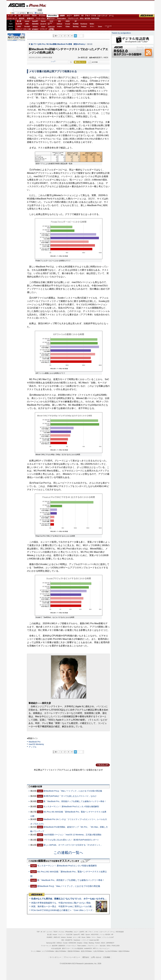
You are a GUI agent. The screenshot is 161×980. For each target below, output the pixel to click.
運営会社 (86, 957)
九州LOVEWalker (99, 951)
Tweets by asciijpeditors (121, 33)
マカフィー (19, 29)
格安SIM (22, 18)
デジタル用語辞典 (77, 948)
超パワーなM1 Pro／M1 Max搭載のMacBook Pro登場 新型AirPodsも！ (59, 44)
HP (76, 21)
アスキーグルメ (41, 18)
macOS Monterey (36, 744)
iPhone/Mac (36, 5)
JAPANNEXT (35, 29)
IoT (20, 16)
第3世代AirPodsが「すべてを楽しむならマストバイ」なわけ (70, 796)
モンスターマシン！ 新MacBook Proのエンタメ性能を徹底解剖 (71, 806)
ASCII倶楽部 (147, 16)
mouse (27, 21)
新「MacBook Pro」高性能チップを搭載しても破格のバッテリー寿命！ (75, 801)
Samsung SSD (51, 943)
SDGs (82, 18)
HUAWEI (76, 24)
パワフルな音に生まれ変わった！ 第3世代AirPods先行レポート (71, 840)
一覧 (70, 62)
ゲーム (111, 16)
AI (16, 16)
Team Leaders (82, 946)
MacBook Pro (35, 742)
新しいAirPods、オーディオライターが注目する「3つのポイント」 (73, 845)
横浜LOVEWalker (61, 951)
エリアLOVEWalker (48, 951)
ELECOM (19, 24)
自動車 (62, 16)
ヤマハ (92, 27)
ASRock (59, 24)
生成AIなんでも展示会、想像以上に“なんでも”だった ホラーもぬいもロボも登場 (70, 899)
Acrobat (27, 27)
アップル (33, 747)
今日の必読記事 (56, 948)
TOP (38, 932)
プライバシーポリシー (72, 957)
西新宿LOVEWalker (74, 951)
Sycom (43, 21)
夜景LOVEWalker (86, 951)
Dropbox (60, 26)
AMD (27, 24)
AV (82, 16)
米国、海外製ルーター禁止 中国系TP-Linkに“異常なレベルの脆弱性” (64, 906)
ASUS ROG (35, 24)
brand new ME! (94, 940)
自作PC (77, 16)
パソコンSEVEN (51, 21)
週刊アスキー (51, 18)
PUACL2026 (95, 18)
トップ (10, 16)
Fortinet (84, 27)
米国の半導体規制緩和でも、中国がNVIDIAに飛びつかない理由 (61, 903)
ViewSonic (84, 24)
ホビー (69, 16)
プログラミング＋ (93, 946)
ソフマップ (43, 29)
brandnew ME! (52, 29)
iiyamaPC (35, 21)
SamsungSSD (50, 24)
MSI (60, 21)
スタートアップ (102, 16)
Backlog (76, 27)
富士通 (19, 21)
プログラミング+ (73, 18)
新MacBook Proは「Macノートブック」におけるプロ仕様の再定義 (73, 791)
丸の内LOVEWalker (111, 951)
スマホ (94, 16)
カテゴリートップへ (101, 765)
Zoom (100, 27)
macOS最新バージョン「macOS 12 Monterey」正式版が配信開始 (72, 835)
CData (68, 27)
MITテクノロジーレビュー (101, 948)
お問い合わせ (96, 957)
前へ (57, 36)
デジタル (42, 16)
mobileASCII (88, 948)
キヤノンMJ (27, 29)
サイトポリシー (55, 957)
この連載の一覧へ (68, 853)
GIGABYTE (43, 24)
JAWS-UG (57, 937)
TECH (34, 16)
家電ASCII (30, 18)
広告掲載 (107, 957)
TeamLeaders (61, 18)
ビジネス (26, 16)
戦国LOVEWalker (124, 951)
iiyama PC (77, 935)
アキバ (87, 16)
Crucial (68, 24)
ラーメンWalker (36, 951)
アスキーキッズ (12, 18)
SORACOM (72, 943)
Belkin (92, 24)
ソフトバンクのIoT (108, 27)
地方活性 (87, 18)
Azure (43, 27)
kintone (35, 27)
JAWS (19, 27)
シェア (53, 61)
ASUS (68, 21)
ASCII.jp (16, 5)
